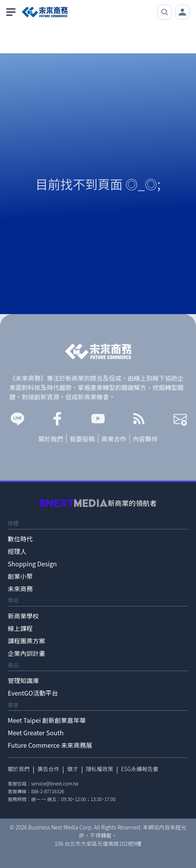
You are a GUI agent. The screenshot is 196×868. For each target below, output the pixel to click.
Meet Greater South (36, 733)
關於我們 (51, 439)
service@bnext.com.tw (55, 783)
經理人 (17, 551)
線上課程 (20, 628)
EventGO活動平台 (33, 693)
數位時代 (20, 539)
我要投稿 (82, 439)
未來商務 (20, 589)
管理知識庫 (23, 680)
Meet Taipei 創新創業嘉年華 (47, 720)
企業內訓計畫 (26, 653)
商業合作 (114, 439)
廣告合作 (48, 769)
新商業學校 (23, 616)
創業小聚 (20, 576)
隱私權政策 (100, 769)
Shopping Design (32, 564)
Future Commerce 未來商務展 (50, 745)
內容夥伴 (145, 439)
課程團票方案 (26, 641)
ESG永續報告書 (140, 769)
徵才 (73, 769)
